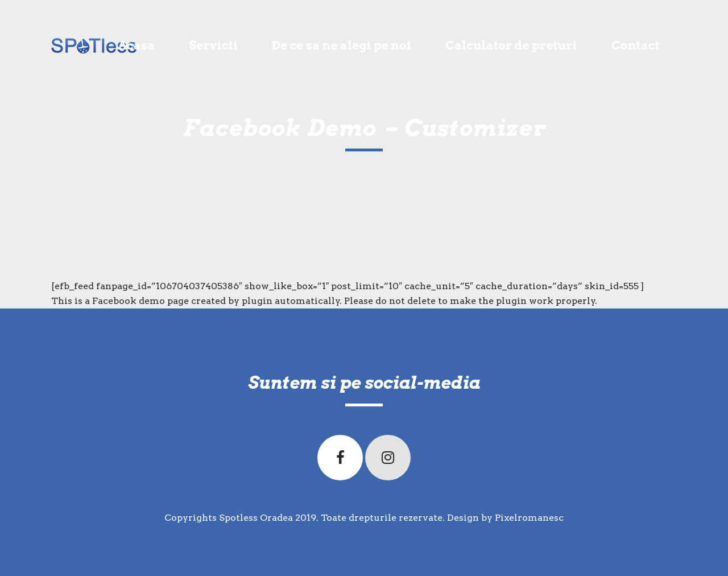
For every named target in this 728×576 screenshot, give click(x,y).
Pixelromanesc (529, 518)
